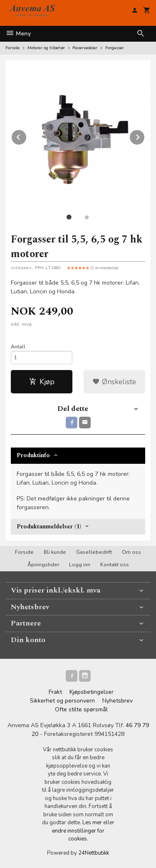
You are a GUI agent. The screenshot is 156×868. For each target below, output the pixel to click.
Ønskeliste (114, 382)
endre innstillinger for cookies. (78, 835)
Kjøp (42, 382)
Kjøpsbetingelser (92, 692)
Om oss (131, 552)
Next (145, 136)
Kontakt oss (115, 565)
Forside (12, 48)
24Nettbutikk (94, 853)
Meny (18, 34)
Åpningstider (43, 565)
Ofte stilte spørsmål (81, 709)
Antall (18, 347)
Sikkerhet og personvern (62, 701)
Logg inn (80, 565)
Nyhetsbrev (118, 701)
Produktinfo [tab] (33, 455)
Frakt (55, 692)
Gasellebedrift (94, 552)
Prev (27, 136)
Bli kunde (55, 552)
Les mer (93, 823)
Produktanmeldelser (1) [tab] (49, 527)
